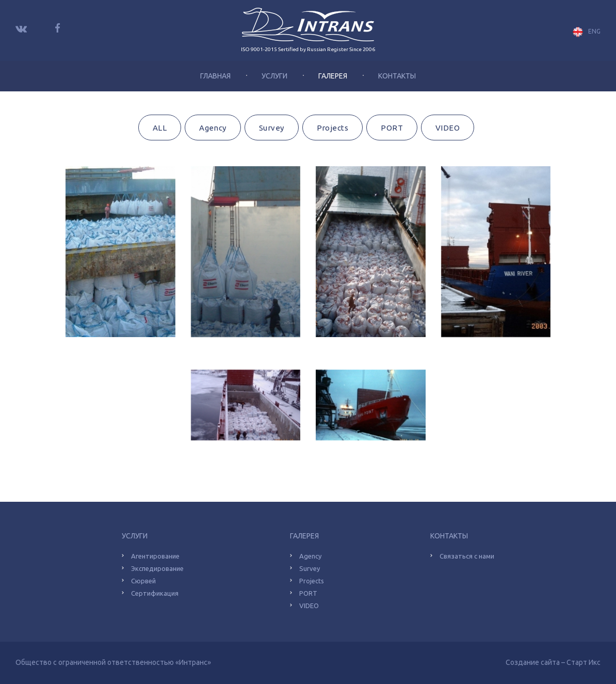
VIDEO (448, 128)
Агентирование (155, 556)
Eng (587, 32)
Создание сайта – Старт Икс (553, 662)
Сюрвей (143, 581)
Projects (333, 128)
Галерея (333, 76)
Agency (213, 128)
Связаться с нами (467, 556)
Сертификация (155, 593)
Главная (215, 76)
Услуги (274, 76)
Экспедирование (157, 568)
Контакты (397, 76)
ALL (160, 128)
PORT (392, 128)
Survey (272, 128)
